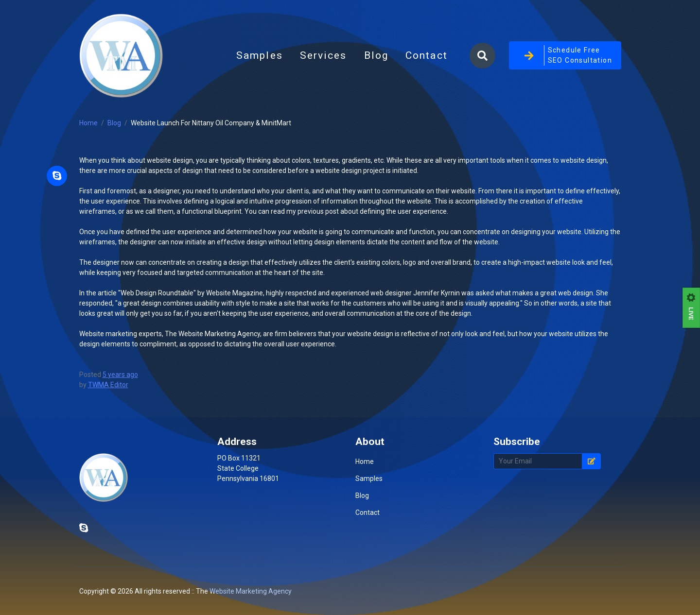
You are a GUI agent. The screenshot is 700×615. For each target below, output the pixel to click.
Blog (381, 58)
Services (324, 55)
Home (88, 123)
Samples (260, 55)
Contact (427, 55)
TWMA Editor (108, 385)
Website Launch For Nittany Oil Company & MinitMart (211, 123)
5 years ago (120, 375)
